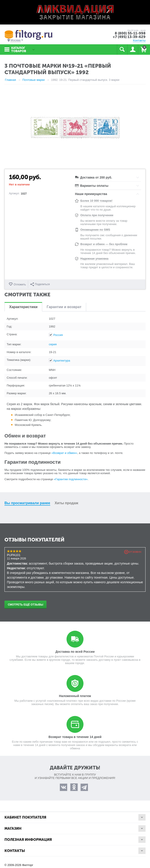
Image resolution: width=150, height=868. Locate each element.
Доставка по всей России (75, 652)
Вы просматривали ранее (27, 503)
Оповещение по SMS (95, 230)
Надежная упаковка (94, 259)
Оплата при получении (97, 215)
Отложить (20, 285)
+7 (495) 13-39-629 (129, 37)
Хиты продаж (67, 503)
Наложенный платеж (75, 696)
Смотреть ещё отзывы (25, 605)
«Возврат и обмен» (64, 453)
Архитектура (62, 361)
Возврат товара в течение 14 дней (75, 737)
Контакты (139, 40)
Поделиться (40, 284)
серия (53, 344)
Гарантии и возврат (64, 307)
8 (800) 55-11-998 (130, 33)
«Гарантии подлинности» (71, 479)
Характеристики (23, 307)
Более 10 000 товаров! (96, 201)
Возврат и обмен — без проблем (104, 244)
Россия (58, 335)
